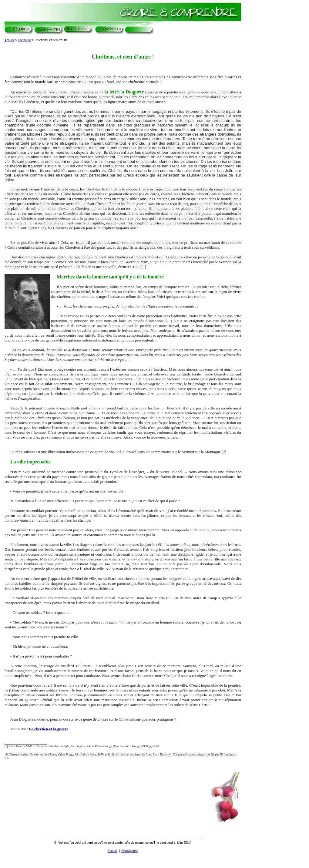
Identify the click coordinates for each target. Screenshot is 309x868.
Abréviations (130, 851)
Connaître (25, 40)
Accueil (9, 40)
